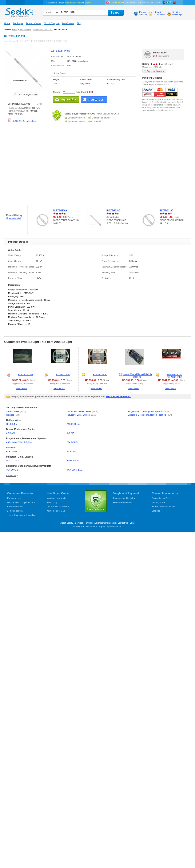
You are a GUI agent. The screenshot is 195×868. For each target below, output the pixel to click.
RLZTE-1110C (166, 210)
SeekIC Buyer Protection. (118, 397)
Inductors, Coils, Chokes (82, 415)
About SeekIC (67, 523)
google (174, 2)
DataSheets (68, 23)
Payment (89, 523)
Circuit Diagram (52, 23)
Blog (79, 23)
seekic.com (19, 12)
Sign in (88, 3)
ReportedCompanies (160, 13)
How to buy (52, 502)
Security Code (159, 502)
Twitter (171, 2)
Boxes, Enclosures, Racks (83, 411)
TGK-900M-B (12, 470)
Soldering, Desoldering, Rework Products (150, 415)
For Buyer (18, 23)
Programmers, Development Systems (149, 411)
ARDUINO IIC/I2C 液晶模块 (19, 442)
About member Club (56, 511)
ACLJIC (71, 433)
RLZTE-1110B (113, 210)
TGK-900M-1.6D (75, 470)
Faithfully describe (16, 507)
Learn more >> (95, 121)
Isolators (13, 415)
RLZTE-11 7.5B (26, 374)
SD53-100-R (73, 461)
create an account (73, 3)
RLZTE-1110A (60, 210)
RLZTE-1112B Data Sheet (22, 121)
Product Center (33, 23)
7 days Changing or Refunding (21, 515)
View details (22, 388)
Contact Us (123, 523)
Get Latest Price (61, 51)
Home (7, 23)
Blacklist (156, 511)
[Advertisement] (36, 169)
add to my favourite (154, 71)
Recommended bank (122, 502)
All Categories (25, 30)
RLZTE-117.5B (100, 374)
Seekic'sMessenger (177, 13)
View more (11, 476)
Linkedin (167, 2)
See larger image (26, 94)
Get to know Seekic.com (58, 507)
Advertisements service (105, 523)
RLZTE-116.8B (63, 374)
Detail (40, 104)
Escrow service (14, 498)
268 (155, 56)
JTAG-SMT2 (73, 442)
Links (132, 523)
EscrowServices (143, 13)
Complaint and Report (162, 498)
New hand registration (57, 498)
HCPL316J (72, 451)
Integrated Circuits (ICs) (43, 30)
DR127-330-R (13, 461)
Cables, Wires (16, 411)
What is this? (15, 218)
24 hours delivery (15, 511)
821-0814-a (11, 424)
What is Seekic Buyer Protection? (23, 502)
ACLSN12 (11, 433)
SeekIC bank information (163, 507)
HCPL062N (11, 451)
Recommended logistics (124, 498)
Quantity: (58, 92)
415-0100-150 (74, 424)
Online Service (118, 2)
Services (79, 523)
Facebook (164, 2)
